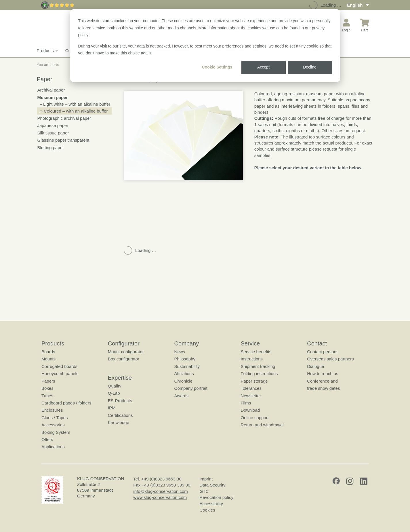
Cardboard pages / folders (66, 403)
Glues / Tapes (55, 418)
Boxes (47, 388)
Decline (310, 67)
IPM (111, 408)
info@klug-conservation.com (160, 491)
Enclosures (52, 410)
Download (250, 410)
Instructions (252, 359)
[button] (183, 135)
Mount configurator (126, 352)
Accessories (53, 425)
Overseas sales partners (330, 359)
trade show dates (323, 388)
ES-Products (120, 401)
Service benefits (256, 352)
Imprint (206, 479)
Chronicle (183, 381)
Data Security (212, 485)
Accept (263, 67)
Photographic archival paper (64, 118)
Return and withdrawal (262, 425)
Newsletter (251, 396)
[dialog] (205, 46)
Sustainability (187, 366)
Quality (114, 386)
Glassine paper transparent (63, 140)
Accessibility (211, 504)
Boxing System (56, 432)
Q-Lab (114, 393)
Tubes (47, 396)
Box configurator (123, 359)
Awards (181, 396)
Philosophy (185, 359)
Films (246, 403)
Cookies (207, 510)
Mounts (48, 359)
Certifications (120, 415)
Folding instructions (259, 374)
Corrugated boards (59, 366)
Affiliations (184, 374)
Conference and (322, 381)
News (180, 352)
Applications (53, 447)
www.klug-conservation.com (160, 497)
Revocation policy (216, 497)
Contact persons (323, 352)
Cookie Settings (217, 67)
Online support (255, 418)
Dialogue (315, 366)
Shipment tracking (258, 366)
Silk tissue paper (53, 133)
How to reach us (323, 374)
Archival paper (51, 90)
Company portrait (191, 388)
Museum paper (53, 97)
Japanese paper (53, 125)
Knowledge (118, 422)
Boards (48, 352)
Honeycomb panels (60, 374)
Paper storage (254, 381)
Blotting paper (51, 148)
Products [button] (47, 51)
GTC (204, 491)
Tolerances (251, 388)
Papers (48, 381)
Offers (47, 439)
